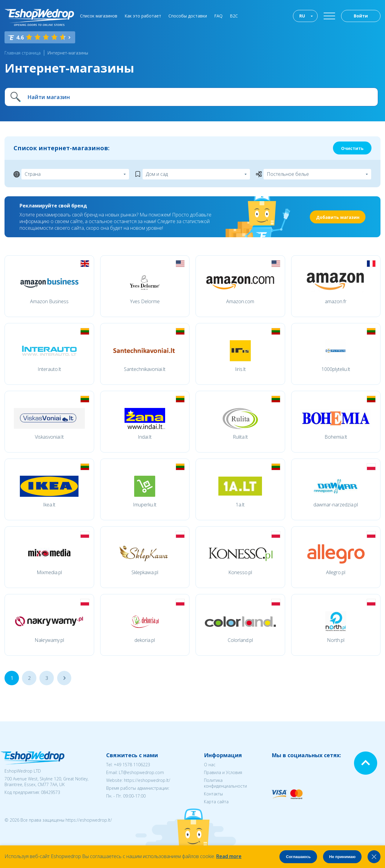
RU (302, 16)
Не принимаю (342, 857)
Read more (229, 856)
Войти (361, 16)
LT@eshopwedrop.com (141, 772)
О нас (210, 765)
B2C (234, 16)
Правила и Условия (223, 772)
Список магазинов (99, 16)
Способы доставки (188, 16)
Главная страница (23, 53)
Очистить (352, 148)
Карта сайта (216, 802)
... (64, 678)
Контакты (213, 794)
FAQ (218, 16)
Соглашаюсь (298, 857)
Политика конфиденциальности (225, 783)
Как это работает (143, 16)
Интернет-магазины (68, 53)
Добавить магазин (338, 217)
